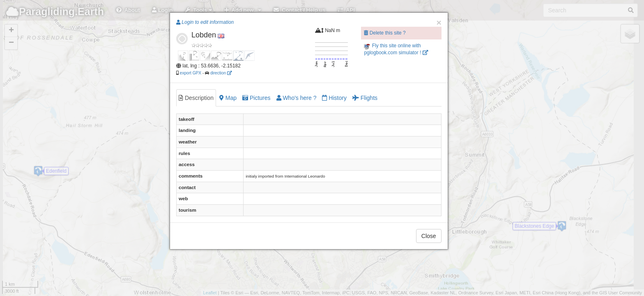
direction (221, 73)
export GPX (191, 73)
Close (429, 236)
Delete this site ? (385, 33)
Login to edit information (205, 22)
